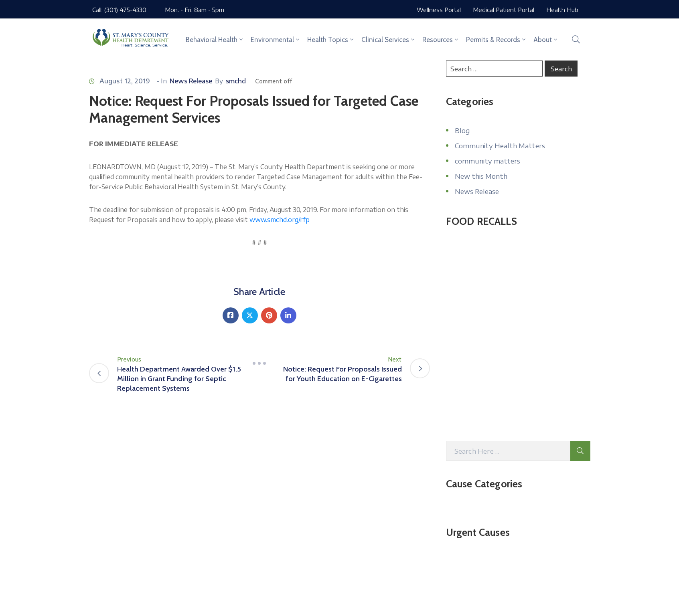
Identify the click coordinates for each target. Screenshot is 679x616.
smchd (236, 81)
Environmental (276, 40)
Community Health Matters (500, 145)
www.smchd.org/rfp (280, 220)
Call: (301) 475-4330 (119, 10)
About (546, 40)
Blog (462, 130)
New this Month (481, 176)
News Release (191, 81)
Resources (441, 40)
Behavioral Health (215, 40)
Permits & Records (497, 40)
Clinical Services (389, 40)
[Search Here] (508, 451)
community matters (487, 161)
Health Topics (331, 40)
